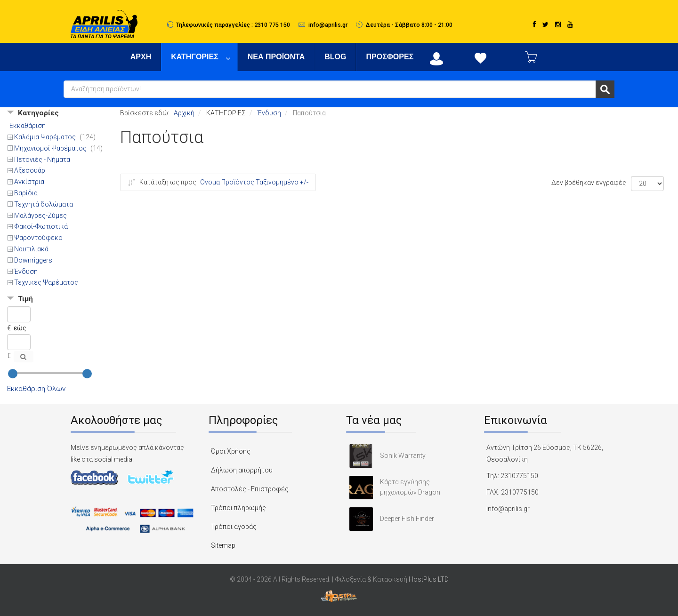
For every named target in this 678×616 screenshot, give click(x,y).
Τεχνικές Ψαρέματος (46, 282)
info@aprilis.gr (328, 25)
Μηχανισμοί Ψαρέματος (51, 148)
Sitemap (223, 545)
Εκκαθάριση (28, 126)
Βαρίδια (26, 193)
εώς (20, 328)
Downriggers (33, 260)
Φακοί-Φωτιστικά (41, 226)
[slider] (13, 374)
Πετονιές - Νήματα (42, 160)
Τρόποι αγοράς (234, 527)
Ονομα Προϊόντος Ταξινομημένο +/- (254, 182)
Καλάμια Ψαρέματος (46, 137)
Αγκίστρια (29, 182)
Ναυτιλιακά (31, 249)
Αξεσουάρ (30, 170)
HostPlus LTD (429, 579)
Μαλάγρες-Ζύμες (40, 216)
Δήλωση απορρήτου (242, 470)
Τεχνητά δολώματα (44, 204)
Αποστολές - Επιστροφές (250, 489)
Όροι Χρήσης (231, 451)
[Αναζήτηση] (24, 357)
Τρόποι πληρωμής (238, 508)
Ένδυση (26, 272)
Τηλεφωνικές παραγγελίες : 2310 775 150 (233, 25)
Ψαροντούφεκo (38, 238)
